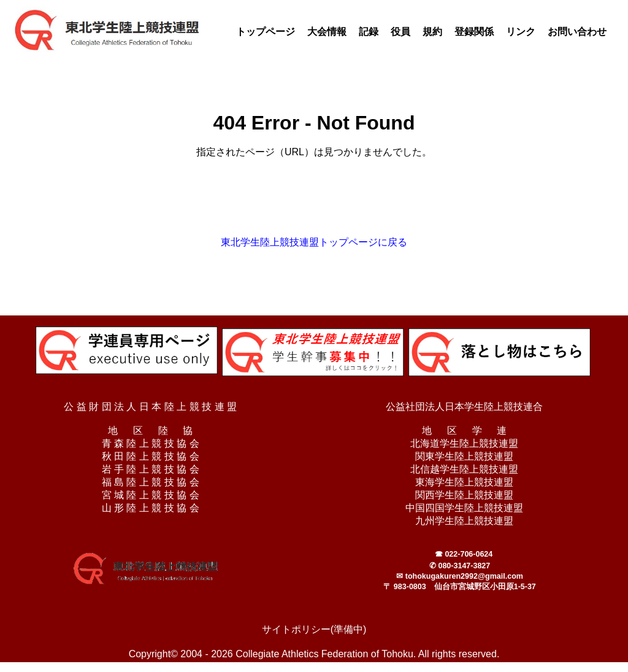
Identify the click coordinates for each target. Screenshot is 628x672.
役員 (400, 32)
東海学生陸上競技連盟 (464, 482)
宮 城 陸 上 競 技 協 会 (151, 495)
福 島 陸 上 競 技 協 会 (151, 482)
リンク (521, 32)
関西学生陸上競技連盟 (464, 495)
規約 (432, 32)
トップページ (266, 32)
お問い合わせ (577, 32)
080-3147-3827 (464, 566)
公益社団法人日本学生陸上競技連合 (464, 407)
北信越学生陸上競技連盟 (464, 469)
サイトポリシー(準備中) (314, 629)
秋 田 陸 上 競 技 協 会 (151, 456)
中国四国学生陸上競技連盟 (464, 508)
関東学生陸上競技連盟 (464, 456)
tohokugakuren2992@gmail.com (464, 576)
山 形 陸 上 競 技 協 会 (151, 508)
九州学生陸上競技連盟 (464, 521)
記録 (369, 32)
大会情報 (327, 32)
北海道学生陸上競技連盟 (464, 443)
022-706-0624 (469, 554)
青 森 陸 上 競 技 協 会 (151, 443)
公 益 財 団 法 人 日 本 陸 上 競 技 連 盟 (150, 407)
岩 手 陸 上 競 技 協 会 (151, 469)
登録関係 (474, 32)
